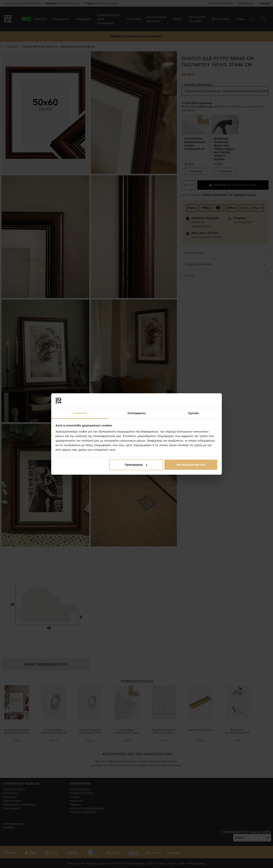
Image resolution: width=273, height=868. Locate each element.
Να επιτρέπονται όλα (191, 465)
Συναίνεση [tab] (80, 413)
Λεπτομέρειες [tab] (137, 413)
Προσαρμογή (136, 465)
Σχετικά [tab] (193, 413)
